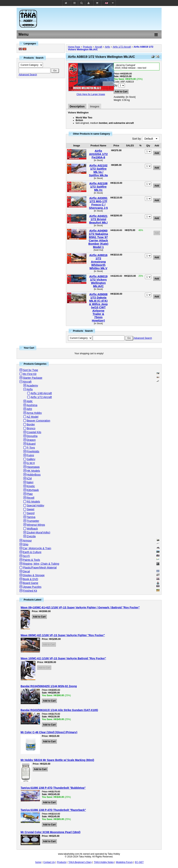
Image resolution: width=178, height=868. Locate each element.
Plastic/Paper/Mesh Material (40, 568)
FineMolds (33, 451)
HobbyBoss (34, 475)
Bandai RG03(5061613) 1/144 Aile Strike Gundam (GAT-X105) (59, 710)
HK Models (33, 471)
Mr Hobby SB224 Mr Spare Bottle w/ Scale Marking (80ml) (57, 760)
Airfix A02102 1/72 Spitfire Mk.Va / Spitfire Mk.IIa (98, 170)
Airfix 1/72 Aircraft (122, 47)
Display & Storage (34, 575)
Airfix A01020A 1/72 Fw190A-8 (98, 154)
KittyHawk (33, 490)
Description (77, 106)
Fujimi (30, 455)
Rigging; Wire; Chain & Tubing (41, 564)
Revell (31, 498)
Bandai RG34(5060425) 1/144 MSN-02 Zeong (49, 686)
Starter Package (33, 378)
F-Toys (31, 448)
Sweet (31, 509)
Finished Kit (30, 591)
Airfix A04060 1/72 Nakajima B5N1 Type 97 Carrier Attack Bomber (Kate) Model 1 (98, 239)
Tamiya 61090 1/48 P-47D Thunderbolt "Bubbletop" (53, 788)
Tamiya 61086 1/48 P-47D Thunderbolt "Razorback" (53, 810)
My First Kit (30, 374)
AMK (30, 401)
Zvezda (31, 536)
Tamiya (31, 517)
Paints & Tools (32, 560)
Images (95, 106)
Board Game (31, 583)
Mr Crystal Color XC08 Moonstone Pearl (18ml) (51, 832)
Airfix (107, 47)
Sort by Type (31, 370)
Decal (26, 571)
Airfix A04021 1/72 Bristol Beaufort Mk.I (98, 219)
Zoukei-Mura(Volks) (39, 532)
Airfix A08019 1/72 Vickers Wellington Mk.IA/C (98, 281)
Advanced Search (28, 75)
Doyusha (32, 436)
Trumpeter (33, 521)
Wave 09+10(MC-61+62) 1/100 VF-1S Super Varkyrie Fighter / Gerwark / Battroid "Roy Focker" (80, 607)
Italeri (30, 482)
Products (87, 47)
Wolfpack (32, 529)
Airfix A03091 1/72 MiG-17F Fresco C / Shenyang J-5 (98, 203)
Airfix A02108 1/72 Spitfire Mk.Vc (98, 187)
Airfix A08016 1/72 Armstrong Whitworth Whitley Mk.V (98, 262)
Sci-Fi (26, 556)
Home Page (74, 47)
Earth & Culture (32, 552)
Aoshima (32, 405)
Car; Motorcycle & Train (37, 548)
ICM (29, 478)
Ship (26, 544)
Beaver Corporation (39, 421)
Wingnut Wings (36, 525)
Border (31, 424)
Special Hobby (36, 505)
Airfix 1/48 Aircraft (41, 393)
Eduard (31, 444)
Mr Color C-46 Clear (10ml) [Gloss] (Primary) (49, 732)
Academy (32, 385)
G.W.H (31, 463)
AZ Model (33, 417)
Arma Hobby (34, 413)
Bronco (31, 428)
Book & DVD (31, 579)
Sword (31, 513)
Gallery (31, 459)
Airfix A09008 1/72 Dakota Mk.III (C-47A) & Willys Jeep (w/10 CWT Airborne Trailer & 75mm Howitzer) (98, 307)
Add (157, 233)
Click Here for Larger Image (91, 94)
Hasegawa (33, 467)
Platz (30, 494)
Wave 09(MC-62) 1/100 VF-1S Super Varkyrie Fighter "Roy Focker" (63, 635)
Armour (27, 541)
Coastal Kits (34, 432)
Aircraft (98, 47)
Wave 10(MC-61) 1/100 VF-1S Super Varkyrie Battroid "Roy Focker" (63, 658)
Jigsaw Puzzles (32, 587)
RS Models (33, 502)
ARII (29, 409)
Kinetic (31, 486)
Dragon (31, 440)
